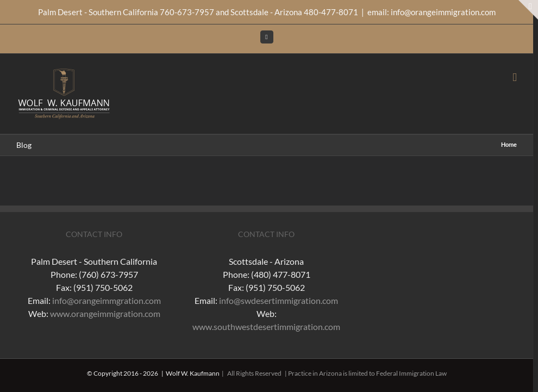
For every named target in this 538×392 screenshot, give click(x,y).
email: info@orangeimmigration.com (431, 12)
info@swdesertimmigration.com (279, 300)
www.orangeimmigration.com (105, 313)
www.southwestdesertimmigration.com (266, 326)
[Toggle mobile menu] (515, 77)
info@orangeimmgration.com (107, 300)
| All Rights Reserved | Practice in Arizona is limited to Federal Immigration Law (333, 373)
